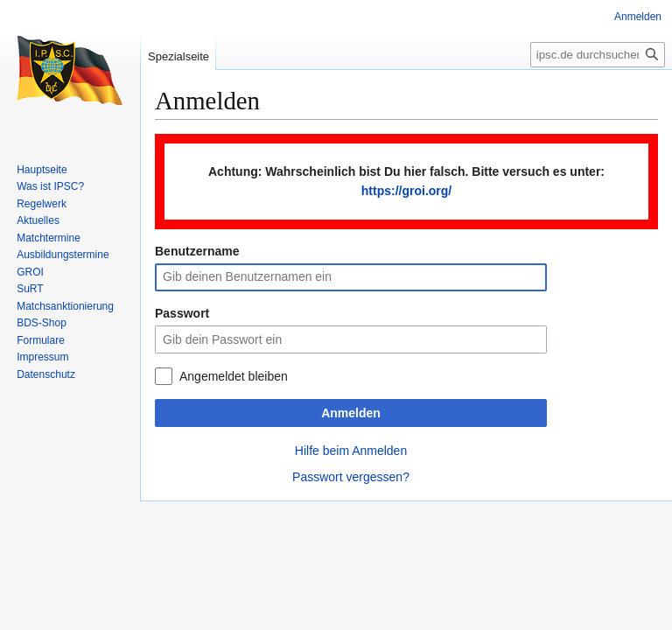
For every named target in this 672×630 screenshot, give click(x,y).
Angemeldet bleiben (234, 376)
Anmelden (351, 413)
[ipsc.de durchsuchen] (598, 55)
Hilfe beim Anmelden (351, 451)
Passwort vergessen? (351, 477)
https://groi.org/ (406, 191)
